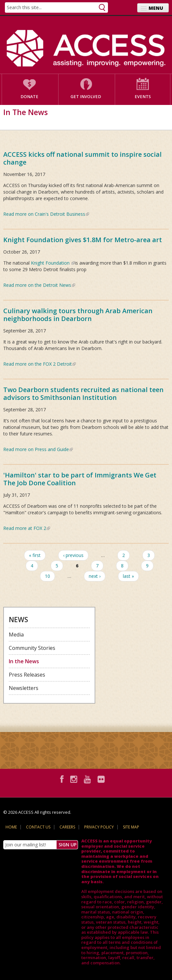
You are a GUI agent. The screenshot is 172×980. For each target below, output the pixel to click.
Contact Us (38, 827)
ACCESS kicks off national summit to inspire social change (82, 158)
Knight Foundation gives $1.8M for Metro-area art (83, 240)
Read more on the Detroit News (39, 285)
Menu (156, 8)
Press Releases (27, 675)
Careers (67, 827)
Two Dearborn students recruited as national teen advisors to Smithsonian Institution (83, 394)
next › (95, 576)
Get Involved (86, 97)
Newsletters (24, 688)
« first (35, 555)
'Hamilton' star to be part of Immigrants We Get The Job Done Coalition (80, 479)
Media (16, 635)
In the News (24, 661)
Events (143, 97)
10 (47, 576)
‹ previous (73, 555)
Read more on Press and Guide (38, 449)
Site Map (131, 827)
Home (11, 827)
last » (128, 576)
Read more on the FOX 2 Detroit (40, 364)
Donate (29, 97)
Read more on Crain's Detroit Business (46, 214)
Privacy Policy (99, 827)
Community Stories (32, 648)
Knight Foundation (53, 263)
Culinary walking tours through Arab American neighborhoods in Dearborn (78, 315)
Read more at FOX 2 (27, 528)
